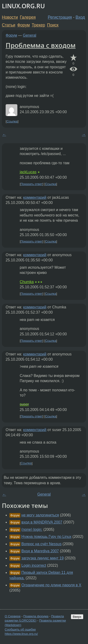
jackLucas (28, 172)
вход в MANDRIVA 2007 (42, 522)
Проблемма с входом (41, 45)
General (30, 35)
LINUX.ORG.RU (23, 6)
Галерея (28, 17)
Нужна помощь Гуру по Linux (46, 537)
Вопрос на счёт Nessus (41, 544)
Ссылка (12, 121)
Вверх (77, 617)
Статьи (9, 25)
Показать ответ (32, 184)
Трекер (38, 25)
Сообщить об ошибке (20, 629)
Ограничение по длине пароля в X (51, 585)
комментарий (35, 197)
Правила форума (36, 616)
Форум (23, 25)
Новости (10, 17)
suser (24, 404)
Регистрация (60, 17)
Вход (80, 17)
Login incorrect (34, 565)
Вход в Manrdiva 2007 (40, 551)
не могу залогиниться (40, 515)
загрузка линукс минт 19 (42, 558)
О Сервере (13, 616)
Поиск (53, 25)
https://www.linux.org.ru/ (21, 634)
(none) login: (32, 529)
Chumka (27, 282)
